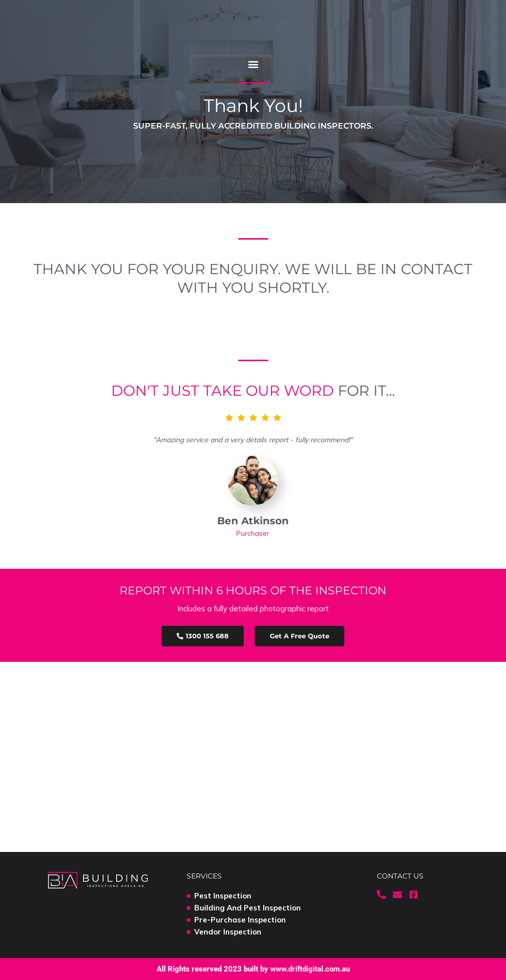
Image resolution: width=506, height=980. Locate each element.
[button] (253, 64)
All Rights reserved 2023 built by (253, 969)
